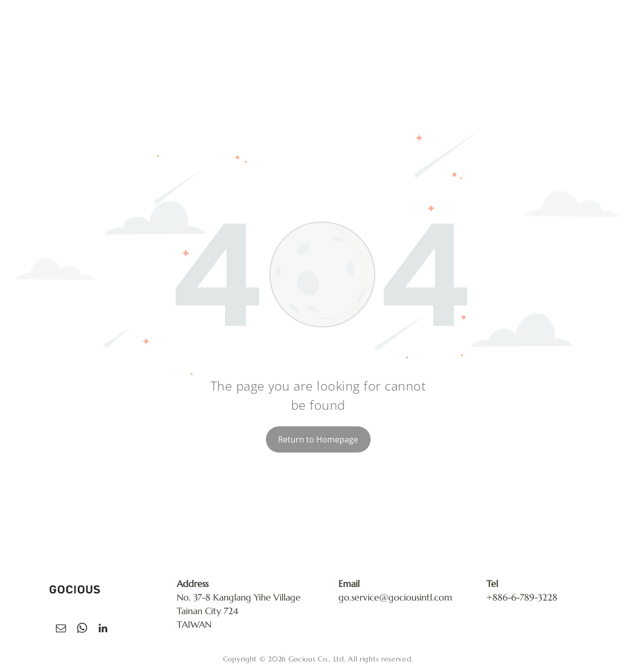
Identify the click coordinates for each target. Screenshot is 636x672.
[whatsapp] (82, 629)
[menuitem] (305, 31)
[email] (61, 629)
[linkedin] (103, 629)
